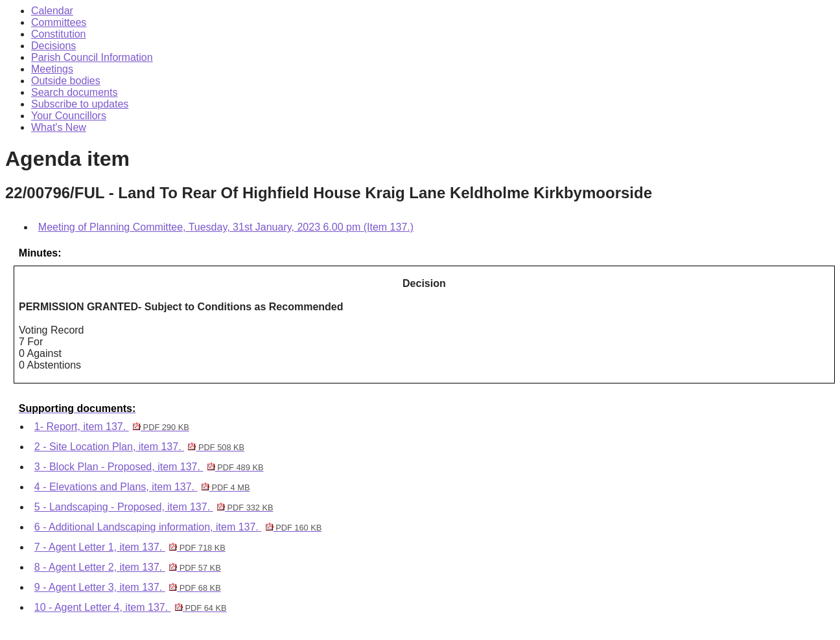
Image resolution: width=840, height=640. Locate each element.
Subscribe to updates (80, 104)
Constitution (59, 34)
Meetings (52, 69)
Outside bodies (66, 81)
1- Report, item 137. (112, 427)
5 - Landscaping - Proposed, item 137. (154, 507)
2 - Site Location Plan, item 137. (139, 447)
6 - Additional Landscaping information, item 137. (178, 527)
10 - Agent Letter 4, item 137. (131, 607)
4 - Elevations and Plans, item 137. (142, 487)
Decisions (53, 46)
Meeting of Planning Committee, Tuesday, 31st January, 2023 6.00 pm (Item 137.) (226, 227)
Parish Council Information (92, 57)
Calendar (52, 11)
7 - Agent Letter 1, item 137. (130, 547)
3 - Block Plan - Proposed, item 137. (149, 467)
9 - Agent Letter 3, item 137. (128, 587)
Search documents (74, 92)
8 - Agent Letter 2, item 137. (128, 567)
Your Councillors (69, 116)
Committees (59, 22)
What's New (59, 127)
